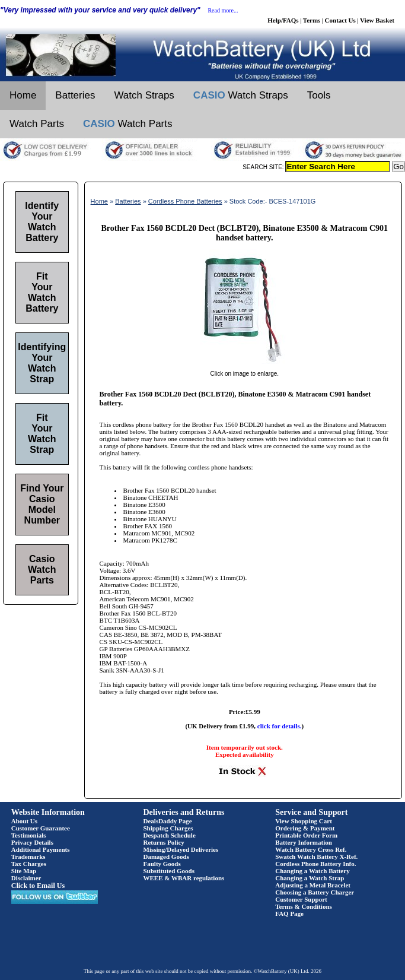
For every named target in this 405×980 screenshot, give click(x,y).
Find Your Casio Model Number (42, 504)
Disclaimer (26, 878)
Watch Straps (144, 95)
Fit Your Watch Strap (42, 434)
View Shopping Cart (304, 821)
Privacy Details (32, 842)
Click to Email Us (38, 886)
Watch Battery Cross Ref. (311, 849)
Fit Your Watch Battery (42, 292)
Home (23, 95)
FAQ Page (289, 914)
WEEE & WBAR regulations (184, 878)
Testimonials (29, 835)
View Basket (377, 20)
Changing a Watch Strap (310, 878)
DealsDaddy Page (168, 821)
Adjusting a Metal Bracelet (313, 885)
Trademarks (28, 857)
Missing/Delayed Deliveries (181, 849)
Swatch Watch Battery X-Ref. (316, 857)
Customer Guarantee (41, 828)
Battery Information (304, 842)
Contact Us (340, 20)
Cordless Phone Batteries (185, 201)
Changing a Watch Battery (312, 871)
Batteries (75, 95)
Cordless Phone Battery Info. (315, 864)
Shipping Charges (168, 828)
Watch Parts (37, 124)
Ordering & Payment (305, 828)
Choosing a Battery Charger (315, 892)
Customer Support (301, 899)
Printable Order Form (306, 835)
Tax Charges (29, 864)
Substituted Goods (169, 871)
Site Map (24, 871)
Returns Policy (164, 842)
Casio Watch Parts (42, 570)
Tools (319, 95)
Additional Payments (41, 849)
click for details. (280, 726)
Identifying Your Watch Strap (42, 363)
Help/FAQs (283, 20)
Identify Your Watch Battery (42, 222)
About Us (24, 821)
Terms (312, 20)
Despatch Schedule (170, 835)
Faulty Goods (162, 864)
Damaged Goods (166, 857)
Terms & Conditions (304, 906)
